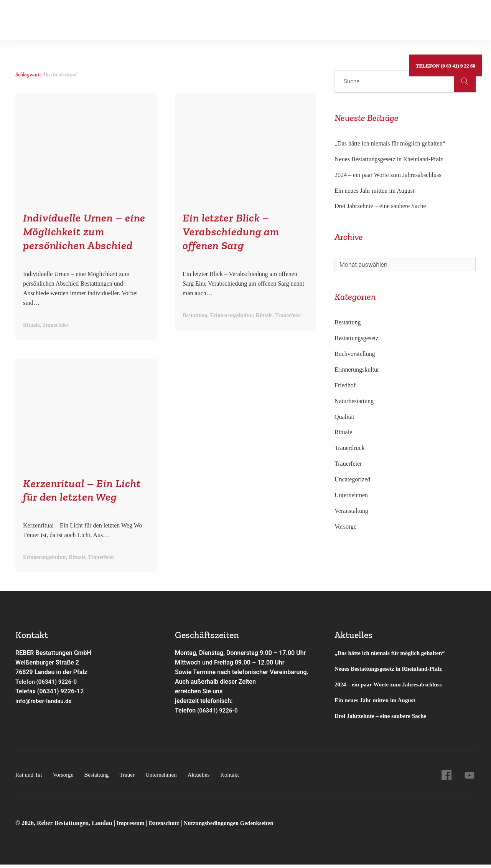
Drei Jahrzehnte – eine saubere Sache (380, 206)
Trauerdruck (350, 448)
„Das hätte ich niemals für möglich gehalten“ (390, 143)
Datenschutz (167, 826)
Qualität (344, 417)
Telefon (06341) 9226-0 (48, 685)
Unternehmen (252, 17)
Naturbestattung (354, 401)
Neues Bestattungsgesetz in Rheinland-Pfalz (390, 159)
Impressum (132, 826)
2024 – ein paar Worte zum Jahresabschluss (388, 175)
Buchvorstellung (355, 354)
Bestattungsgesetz (357, 338)
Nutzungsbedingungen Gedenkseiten (235, 826)
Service (209, 17)
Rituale (343, 432)
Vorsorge (87, 17)
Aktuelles (295, 17)
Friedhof (345, 385)
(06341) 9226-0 (219, 713)
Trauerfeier (348, 464)
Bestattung (125, 17)
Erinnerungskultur (357, 370)
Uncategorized (352, 479)
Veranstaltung (351, 511)
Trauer (132, 778)
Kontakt (331, 17)
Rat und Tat (47, 17)
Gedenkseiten (169, 17)
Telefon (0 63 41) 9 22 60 (444, 17)
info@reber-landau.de (45, 704)
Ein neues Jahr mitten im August (374, 191)
